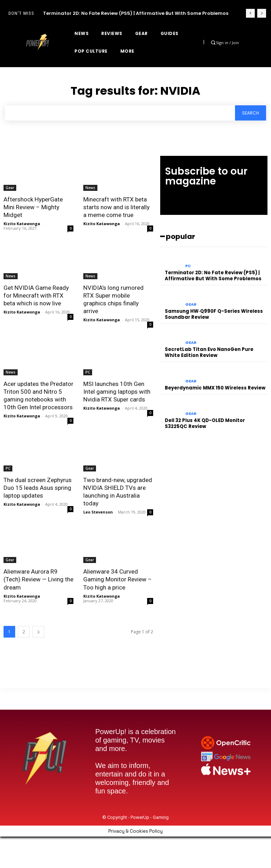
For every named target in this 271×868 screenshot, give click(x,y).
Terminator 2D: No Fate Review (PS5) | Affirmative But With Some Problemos (136, 13)
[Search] (251, 113)
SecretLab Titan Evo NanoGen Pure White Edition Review (209, 352)
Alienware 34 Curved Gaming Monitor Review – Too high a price (118, 579)
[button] (213, 43)
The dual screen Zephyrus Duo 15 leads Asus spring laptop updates (38, 488)
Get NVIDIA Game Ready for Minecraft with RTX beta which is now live (36, 295)
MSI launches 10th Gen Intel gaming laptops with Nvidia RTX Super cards (117, 392)
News (90, 188)
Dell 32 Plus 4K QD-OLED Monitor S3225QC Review (205, 423)
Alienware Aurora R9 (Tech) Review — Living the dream (38, 579)
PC (88, 372)
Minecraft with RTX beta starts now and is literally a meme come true (116, 207)
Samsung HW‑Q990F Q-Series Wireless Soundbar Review (214, 314)
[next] (262, 13)
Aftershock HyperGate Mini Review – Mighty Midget (33, 207)
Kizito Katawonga (22, 224)
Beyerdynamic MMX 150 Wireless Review (215, 388)
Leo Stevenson (98, 512)
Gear (10, 188)
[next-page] (38, 631)
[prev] (250, 13)
